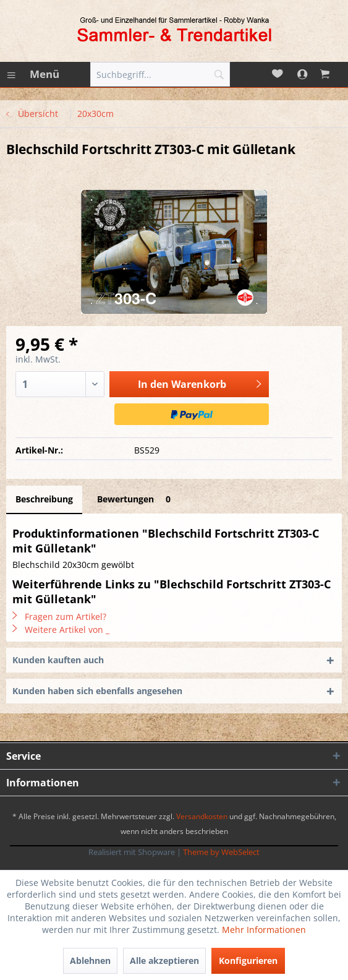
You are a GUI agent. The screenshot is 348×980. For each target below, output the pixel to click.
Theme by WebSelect (221, 852)
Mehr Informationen (264, 930)
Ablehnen (90, 961)
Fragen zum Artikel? (59, 617)
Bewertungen (136, 499)
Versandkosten (202, 816)
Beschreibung (44, 499)
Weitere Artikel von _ (61, 630)
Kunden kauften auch (58, 660)
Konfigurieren (248, 961)
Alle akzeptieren (164, 961)
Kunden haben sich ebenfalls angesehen (97, 691)
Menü (33, 73)
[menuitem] (33, 74)
